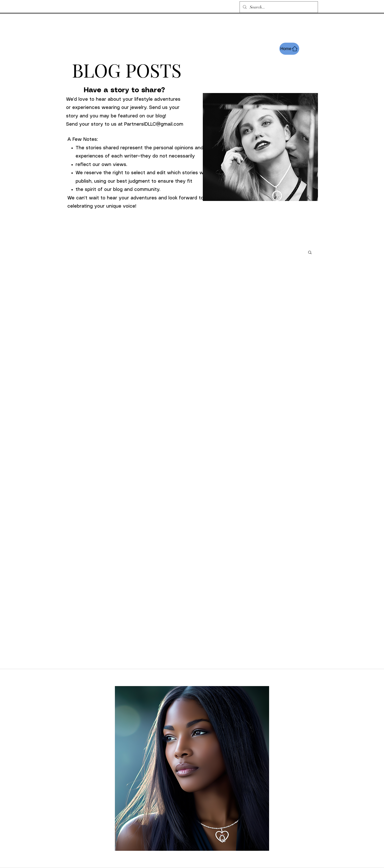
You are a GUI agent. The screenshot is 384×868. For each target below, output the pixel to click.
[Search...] (278, 7)
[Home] (289, 49)
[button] (310, 253)
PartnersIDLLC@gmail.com (154, 124)
